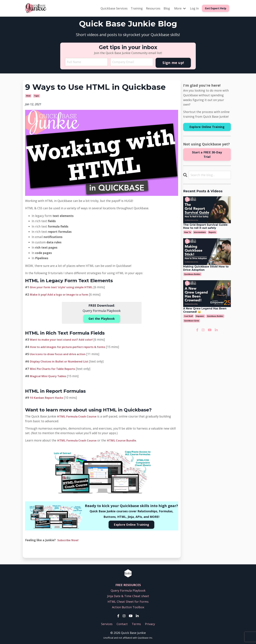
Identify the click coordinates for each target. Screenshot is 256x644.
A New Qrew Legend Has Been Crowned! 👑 (205, 310)
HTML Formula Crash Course (78, 416)
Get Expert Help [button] (216, 8)
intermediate (200, 232)
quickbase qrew (192, 321)
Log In (194, 8)
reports (212, 232)
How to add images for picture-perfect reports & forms (71, 346)
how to (188, 232)
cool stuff (188, 316)
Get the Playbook (102, 318)
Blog (167, 8)
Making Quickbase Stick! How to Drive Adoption (206, 268)
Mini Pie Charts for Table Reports (54, 368)
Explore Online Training (131, 524)
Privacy (150, 623)
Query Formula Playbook (128, 590)
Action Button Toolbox (128, 606)
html (28, 96)
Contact (122, 623)
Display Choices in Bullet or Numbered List (61, 361)
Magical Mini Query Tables (49, 375)
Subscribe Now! (68, 539)
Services (107, 623)
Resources (153, 8)
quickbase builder (192, 274)
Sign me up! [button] (173, 63)
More (180, 8)
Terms (136, 623)
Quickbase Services (114, 8)
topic (37, 96)
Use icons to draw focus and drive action (60, 353)
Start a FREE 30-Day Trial (207, 154)
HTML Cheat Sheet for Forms (128, 601)
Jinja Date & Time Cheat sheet (128, 595)
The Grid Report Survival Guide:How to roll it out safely (206, 226)
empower (200, 316)
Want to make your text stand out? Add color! (64, 339)
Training (137, 8)
